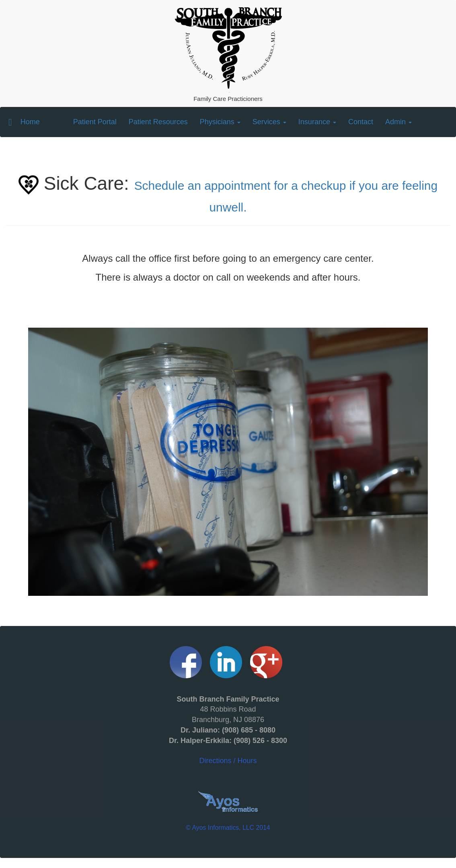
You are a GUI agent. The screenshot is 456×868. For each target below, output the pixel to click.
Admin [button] (398, 122)
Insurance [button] (317, 122)
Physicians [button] (220, 122)
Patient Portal (95, 121)
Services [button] (269, 122)
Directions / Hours (228, 730)
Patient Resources (158, 122)
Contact (361, 122)
